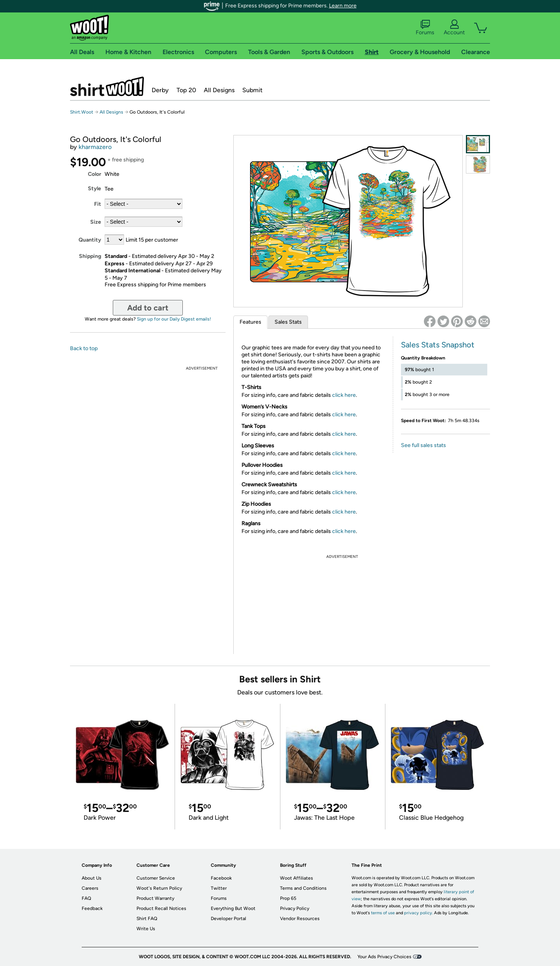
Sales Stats (288, 322)
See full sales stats (423, 445)
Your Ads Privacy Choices (384, 957)
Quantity (90, 240)
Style (94, 188)
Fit (98, 204)
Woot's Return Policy (159, 888)
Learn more (343, 6)
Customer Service (156, 878)
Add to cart (148, 308)
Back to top (84, 348)
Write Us (146, 929)
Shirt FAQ (147, 919)
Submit (252, 90)
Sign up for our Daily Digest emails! (174, 319)
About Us (92, 878)
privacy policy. (418, 913)
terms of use (383, 913)
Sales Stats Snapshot (438, 345)
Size (96, 222)
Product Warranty (155, 898)
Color (94, 174)
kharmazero (95, 147)
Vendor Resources (300, 919)
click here (344, 395)
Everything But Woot (233, 908)
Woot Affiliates (297, 878)
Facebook (221, 878)
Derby (160, 90)
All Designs (219, 90)
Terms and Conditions (303, 888)
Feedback (92, 908)
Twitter (219, 888)
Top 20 (186, 90)
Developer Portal (228, 919)
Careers (90, 888)
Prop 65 (288, 898)
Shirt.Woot (107, 86)
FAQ (86, 898)
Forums (425, 28)
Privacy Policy (295, 908)
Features (250, 322)
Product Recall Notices (161, 908)
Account (454, 28)
